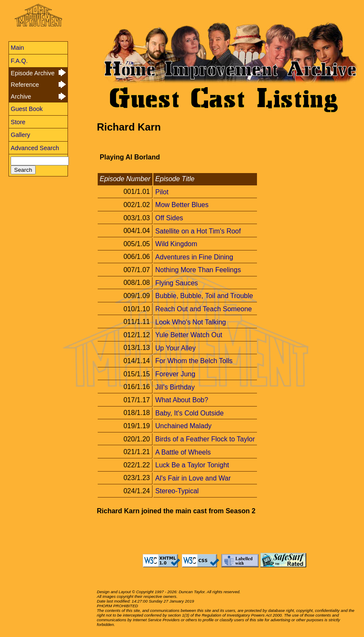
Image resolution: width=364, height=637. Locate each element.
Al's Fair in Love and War (193, 478)
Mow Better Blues (182, 205)
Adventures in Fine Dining (194, 257)
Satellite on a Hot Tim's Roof (198, 231)
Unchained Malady (184, 426)
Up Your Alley (176, 348)
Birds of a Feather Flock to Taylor (205, 439)
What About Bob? (182, 400)
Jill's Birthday (175, 387)
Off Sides (169, 218)
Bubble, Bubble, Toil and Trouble (204, 296)
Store (18, 122)
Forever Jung (175, 374)
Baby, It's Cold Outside (190, 413)
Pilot (162, 192)
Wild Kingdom (176, 244)
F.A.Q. (19, 61)
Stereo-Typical (177, 491)
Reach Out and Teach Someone (204, 309)
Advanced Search (35, 148)
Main (17, 48)
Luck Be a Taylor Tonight (192, 465)
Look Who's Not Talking (191, 322)
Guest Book (27, 109)
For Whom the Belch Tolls (194, 361)
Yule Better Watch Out (189, 335)
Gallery (20, 135)
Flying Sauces (177, 283)
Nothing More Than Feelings (198, 270)
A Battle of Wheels (183, 452)
